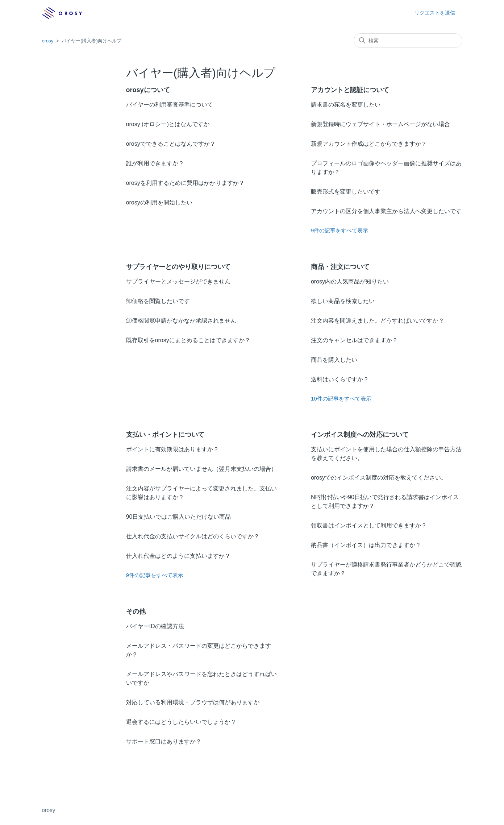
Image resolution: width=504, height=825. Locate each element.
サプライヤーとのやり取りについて (178, 267)
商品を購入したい (334, 360)
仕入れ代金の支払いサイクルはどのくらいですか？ (193, 536)
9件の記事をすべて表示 (340, 230)
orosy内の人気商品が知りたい (350, 281)
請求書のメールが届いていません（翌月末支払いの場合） (201, 469)
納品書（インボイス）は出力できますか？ (366, 545)
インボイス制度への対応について (360, 435)
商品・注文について (340, 267)
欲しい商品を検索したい (343, 301)
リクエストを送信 (435, 13)
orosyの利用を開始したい (159, 202)
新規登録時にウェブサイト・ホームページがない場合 (380, 124)
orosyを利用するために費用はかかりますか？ (185, 183)
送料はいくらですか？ (340, 379)
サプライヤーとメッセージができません (178, 281)
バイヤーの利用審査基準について (170, 105)
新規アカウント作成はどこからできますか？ (369, 144)
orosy (48, 41)
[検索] (408, 41)
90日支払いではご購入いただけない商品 (179, 517)
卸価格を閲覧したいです (158, 301)
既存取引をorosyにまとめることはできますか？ (188, 340)
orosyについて (148, 90)
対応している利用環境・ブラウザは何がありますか (193, 702)
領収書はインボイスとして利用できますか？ (369, 525)
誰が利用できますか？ (155, 163)
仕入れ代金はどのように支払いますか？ (178, 556)
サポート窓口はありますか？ (164, 741)
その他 (136, 612)
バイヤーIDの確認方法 (155, 626)
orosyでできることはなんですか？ (171, 144)
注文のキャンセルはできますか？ (354, 340)
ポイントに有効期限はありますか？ (172, 449)
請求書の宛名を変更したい (346, 105)
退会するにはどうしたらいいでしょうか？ (181, 722)
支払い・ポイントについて (165, 435)
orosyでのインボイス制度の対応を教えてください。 (379, 478)
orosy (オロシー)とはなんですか (168, 124)
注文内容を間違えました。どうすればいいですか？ (378, 321)
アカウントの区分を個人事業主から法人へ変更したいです (386, 211)
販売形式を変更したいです (346, 192)
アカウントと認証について (350, 90)
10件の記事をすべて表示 (341, 399)
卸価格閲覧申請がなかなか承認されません (181, 321)
